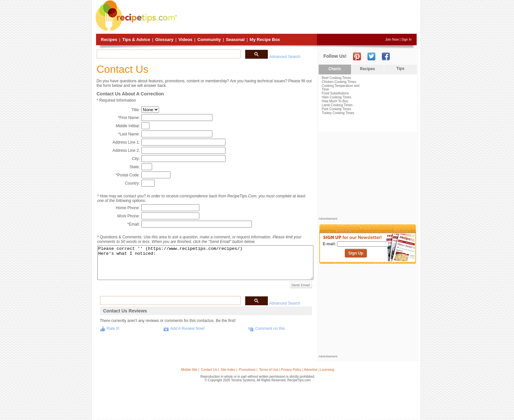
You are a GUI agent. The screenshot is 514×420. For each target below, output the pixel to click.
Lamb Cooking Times (337, 105)
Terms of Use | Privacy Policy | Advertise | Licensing (297, 370)
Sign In (406, 40)
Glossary (164, 40)
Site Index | (229, 370)
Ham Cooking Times (337, 97)
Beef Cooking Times (337, 78)
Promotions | (248, 370)
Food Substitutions (336, 93)
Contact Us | (210, 370)
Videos (185, 40)
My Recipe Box (265, 40)
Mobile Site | (190, 370)
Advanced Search (285, 57)
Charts (335, 69)
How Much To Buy (335, 101)
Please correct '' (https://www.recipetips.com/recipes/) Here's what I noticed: (205, 263)
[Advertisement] (298, 17)
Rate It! (113, 329)
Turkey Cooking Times (338, 113)
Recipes (109, 40)
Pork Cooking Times (336, 109)
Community (209, 40)
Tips (400, 69)
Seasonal (235, 40)
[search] (168, 54)
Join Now (392, 40)
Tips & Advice (136, 40)
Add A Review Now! (188, 329)
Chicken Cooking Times (339, 82)
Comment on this (270, 329)
